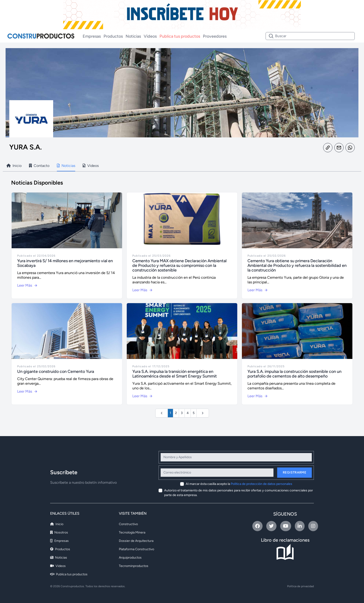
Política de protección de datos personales (262, 484)
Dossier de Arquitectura (136, 541)
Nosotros (59, 532)
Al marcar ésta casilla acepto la (239, 484)
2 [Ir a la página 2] (176, 413)
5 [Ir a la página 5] (194, 413)
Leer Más (27, 285)
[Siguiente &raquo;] (203, 413)
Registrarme (294, 472)
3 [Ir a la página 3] (182, 413)
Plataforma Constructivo (136, 549)
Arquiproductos (130, 558)
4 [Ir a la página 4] (188, 413)
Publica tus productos (180, 36)
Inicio (57, 524)
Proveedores (215, 36)
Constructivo (128, 524)
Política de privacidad (301, 586)
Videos (150, 36)
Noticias (133, 36)
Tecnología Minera (132, 532)
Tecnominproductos (134, 566)
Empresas (92, 36)
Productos (113, 36)
